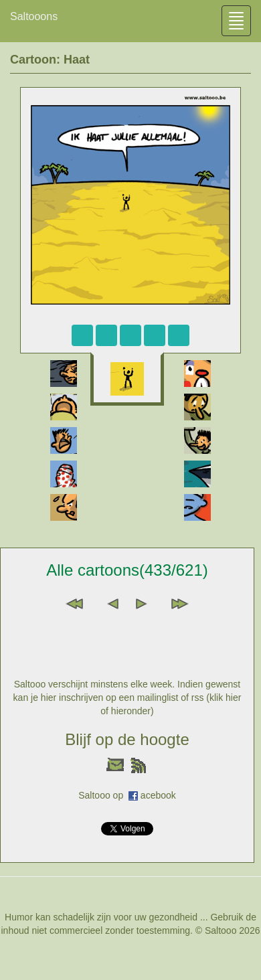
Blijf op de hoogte (127, 739)
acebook (158, 795)
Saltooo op (103, 795)
